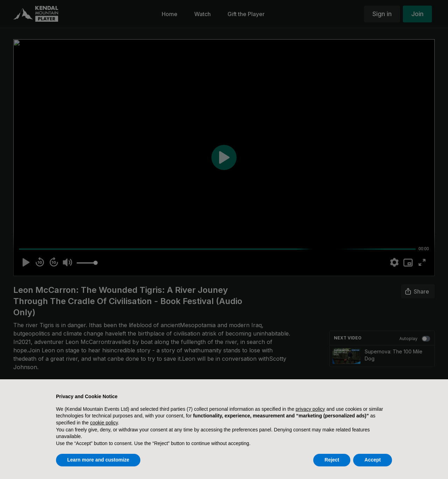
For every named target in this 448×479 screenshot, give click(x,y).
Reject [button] (332, 460)
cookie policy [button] (104, 423)
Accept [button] (373, 460)
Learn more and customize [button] (98, 460)
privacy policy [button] (310, 409)
